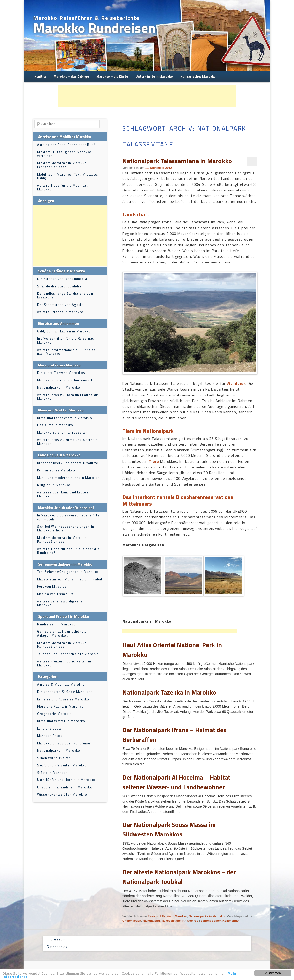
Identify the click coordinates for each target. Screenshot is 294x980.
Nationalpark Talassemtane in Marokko (177, 161)
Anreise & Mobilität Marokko (61, 684)
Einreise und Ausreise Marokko (63, 699)
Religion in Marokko (54, 485)
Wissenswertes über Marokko (62, 794)
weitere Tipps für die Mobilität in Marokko (64, 187)
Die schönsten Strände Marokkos (65, 692)
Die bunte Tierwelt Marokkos (61, 373)
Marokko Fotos (50, 736)
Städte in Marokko (52, 773)
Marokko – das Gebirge (71, 76)
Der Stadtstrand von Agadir (60, 305)
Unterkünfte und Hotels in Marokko (66, 780)
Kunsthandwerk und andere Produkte (68, 463)
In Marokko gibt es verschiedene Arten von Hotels (69, 517)
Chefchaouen (132, 921)
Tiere (154, 461)
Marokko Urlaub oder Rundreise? (65, 743)
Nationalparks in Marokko (207, 916)
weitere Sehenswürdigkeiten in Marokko (63, 603)
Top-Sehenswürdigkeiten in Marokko (68, 572)
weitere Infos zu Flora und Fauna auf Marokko (68, 397)
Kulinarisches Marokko (198, 76)
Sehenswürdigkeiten (54, 758)
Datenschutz (57, 947)
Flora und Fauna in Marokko (167, 916)
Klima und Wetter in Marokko (61, 721)
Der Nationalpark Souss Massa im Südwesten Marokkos (169, 829)
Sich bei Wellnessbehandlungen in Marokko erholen (66, 528)
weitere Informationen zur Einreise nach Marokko (66, 352)
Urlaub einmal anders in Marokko (65, 787)
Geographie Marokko (55, 714)
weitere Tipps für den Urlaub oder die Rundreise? (68, 551)
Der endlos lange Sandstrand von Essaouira (65, 295)
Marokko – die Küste (112, 76)
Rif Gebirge (190, 921)
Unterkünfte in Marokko (154, 76)
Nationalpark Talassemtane (162, 921)
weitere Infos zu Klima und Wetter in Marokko (67, 442)
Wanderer (236, 384)
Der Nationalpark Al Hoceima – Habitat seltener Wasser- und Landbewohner (176, 782)
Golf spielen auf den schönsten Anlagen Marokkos (63, 633)
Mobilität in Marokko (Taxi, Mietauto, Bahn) (68, 176)
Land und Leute (50, 728)
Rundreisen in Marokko (56, 624)
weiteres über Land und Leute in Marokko (64, 494)
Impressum (56, 939)
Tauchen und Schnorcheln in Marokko (68, 654)
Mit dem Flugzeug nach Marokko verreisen (64, 154)
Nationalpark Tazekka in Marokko (169, 692)
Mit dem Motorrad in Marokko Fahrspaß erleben (62, 165)
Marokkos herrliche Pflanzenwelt (65, 380)
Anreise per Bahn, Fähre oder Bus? (66, 145)
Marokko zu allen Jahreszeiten (63, 432)
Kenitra (40, 76)
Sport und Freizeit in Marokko (62, 765)
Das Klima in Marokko (55, 425)
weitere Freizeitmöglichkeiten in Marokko (64, 663)
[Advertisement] (147, 96)
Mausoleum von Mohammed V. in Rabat (70, 579)
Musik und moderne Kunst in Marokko (68, 478)
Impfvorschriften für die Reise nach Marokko (67, 340)
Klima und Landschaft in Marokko (65, 418)
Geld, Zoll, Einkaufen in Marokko (64, 331)
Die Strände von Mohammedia (62, 279)
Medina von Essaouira (56, 594)
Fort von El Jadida (52, 586)
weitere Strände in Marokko (60, 312)
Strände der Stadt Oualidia (59, 286)
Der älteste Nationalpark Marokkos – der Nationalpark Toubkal (179, 877)
